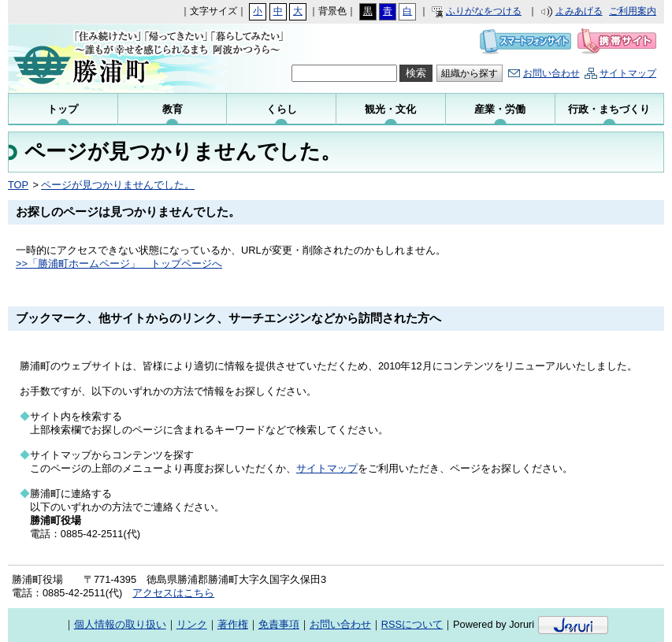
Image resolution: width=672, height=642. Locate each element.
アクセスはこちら (173, 593)
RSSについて (412, 624)
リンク (192, 624)
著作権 (233, 624)
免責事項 (279, 624)
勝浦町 (119, 58)
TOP (18, 185)
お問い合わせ (551, 73)
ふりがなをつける (484, 11)
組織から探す (470, 73)
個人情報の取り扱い (120, 624)
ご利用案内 (633, 11)
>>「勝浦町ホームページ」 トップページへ (119, 263)
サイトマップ (628, 73)
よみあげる (579, 11)
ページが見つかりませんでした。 (118, 185)
